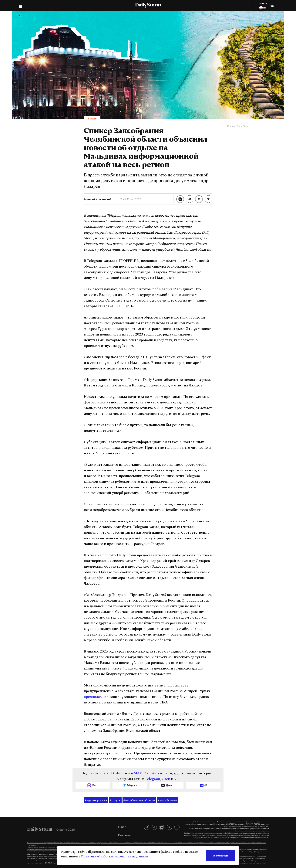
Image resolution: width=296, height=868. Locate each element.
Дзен (166, 779)
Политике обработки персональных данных (115, 857)
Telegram (153, 779)
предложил (94, 697)
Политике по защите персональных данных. (252, 831)
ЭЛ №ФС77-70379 (252, 824)
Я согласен (221, 855)
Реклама (124, 835)
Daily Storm (148, 5)
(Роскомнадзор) (220, 824)
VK (177, 779)
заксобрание (167, 800)
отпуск (115, 800)
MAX (138, 774)
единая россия (96, 800)
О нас (122, 827)
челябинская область (139, 800)
